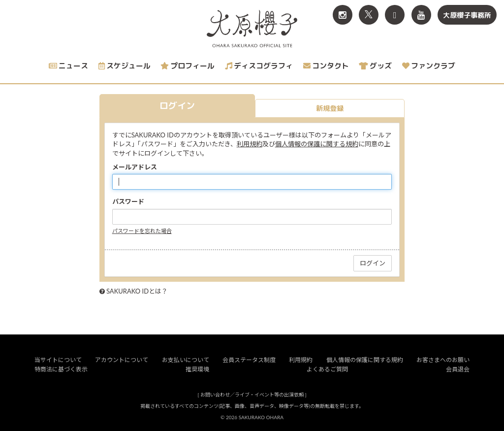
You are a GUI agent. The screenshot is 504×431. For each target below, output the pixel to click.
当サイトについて (58, 360)
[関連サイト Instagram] (343, 15)
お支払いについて (186, 360)
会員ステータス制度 (249, 360)
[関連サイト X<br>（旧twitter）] (369, 15)
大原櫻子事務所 (467, 15)
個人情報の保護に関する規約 (317, 144)
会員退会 (458, 369)
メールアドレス (135, 167)
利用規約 (250, 144)
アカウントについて (122, 360)
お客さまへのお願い (443, 360)
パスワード (128, 201)
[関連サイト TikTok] (395, 15)
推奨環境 (197, 369)
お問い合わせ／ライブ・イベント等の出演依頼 (252, 395)
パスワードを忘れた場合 (142, 231)
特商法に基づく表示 (61, 369)
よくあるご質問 (327, 369)
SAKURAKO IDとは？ (137, 291)
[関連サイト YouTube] (421, 15)
